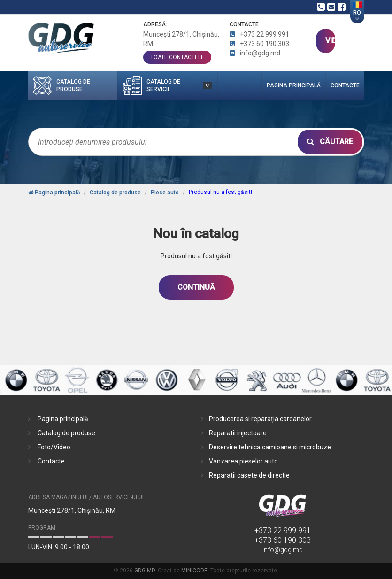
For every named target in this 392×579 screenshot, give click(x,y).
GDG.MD (145, 571)
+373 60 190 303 (283, 540)
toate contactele (177, 57)
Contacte (345, 85)
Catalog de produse (66, 433)
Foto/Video (54, 447)
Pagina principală (294, 85)
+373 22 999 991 (283, 530)
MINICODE (194, 571)
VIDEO (330, 41)
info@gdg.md (283, 550)
